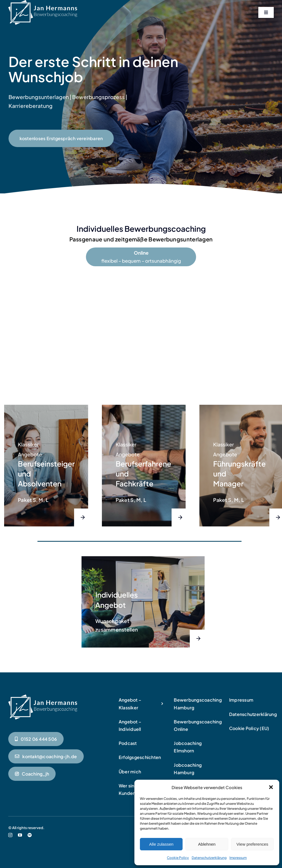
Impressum (238, 858)
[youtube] (20, 835)
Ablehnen (207, 844)
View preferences (253, 844)
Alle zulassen (161, 844)
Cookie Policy (178, 858)
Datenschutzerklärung (209, 858)
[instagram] (10, 835)
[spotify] (30, 835)
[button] (271, 787)
